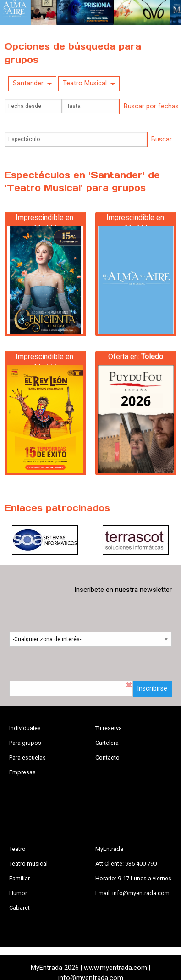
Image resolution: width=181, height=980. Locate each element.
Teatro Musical (85, 83)
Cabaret (19, 908)
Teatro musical (28, 864)
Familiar (19, 878)
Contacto (107, 758)
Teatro (17, 849)
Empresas (22, 772)
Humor (18, 893)
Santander (28, 83)
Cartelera (107, 743)
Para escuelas (27, 758)
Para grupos (25, 743)
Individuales (25, 728)
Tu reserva (109, 728)
